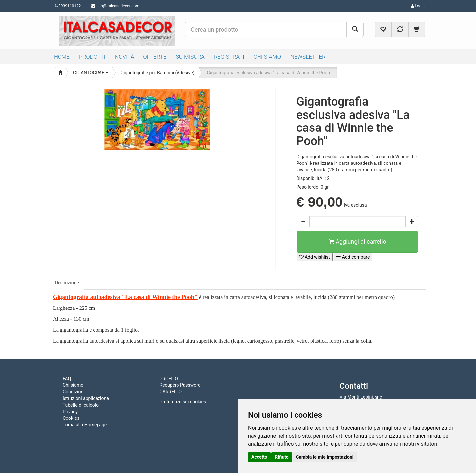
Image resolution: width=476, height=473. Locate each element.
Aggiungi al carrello (357, 242)
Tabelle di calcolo (81, 405)
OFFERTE (155, 57)
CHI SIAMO (267, 57)
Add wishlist (315, 257)
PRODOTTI (92, 57)
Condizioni (74, 392)
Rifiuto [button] (282, 457)
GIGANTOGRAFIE (91, 73)
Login (418, 6)
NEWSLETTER (308, 57)
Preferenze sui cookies (183, 402)
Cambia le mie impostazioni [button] (325, 457)
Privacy (70, 412)
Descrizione (67, 283)
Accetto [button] (259, 457)
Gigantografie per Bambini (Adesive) (157, 73)
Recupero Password (180, 385)
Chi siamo (73, 385)
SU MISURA (190, 57)
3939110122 (68, 6)
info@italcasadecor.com (118, 6)
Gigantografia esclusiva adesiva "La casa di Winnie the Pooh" (269, 73)
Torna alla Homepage (85, 425)
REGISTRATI (229, 57)
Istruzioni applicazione (86, 398)
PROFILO (169, 379)
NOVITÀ (124, 57)
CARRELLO (171, 392)
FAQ (67, 379)
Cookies (71, 418)
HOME (62, 57)
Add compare (353, 257)
